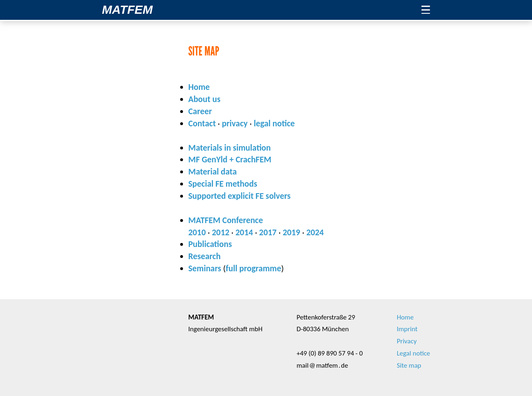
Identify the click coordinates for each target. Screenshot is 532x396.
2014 (244, 232)
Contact (202, 123)
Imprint (407, 329)
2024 (315, 232)
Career (200, 111)
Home (199, 87)
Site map (409, 365)
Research (204, 256)
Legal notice (413, 353)
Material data (213, 172)
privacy (235, 123)
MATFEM (128, 10)
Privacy (407, 341)
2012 (220, 232)
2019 (291, 232)
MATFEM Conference (226, 220)
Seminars (205, 268)
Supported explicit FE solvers (239, 196)
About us (204, 99)
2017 (268, 232)
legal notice (274, 123)
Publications (210, 244)
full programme (254, 268)
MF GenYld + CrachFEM (230, 160)
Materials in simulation (230, 148)
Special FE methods (223, 184)
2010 (197, 232)
